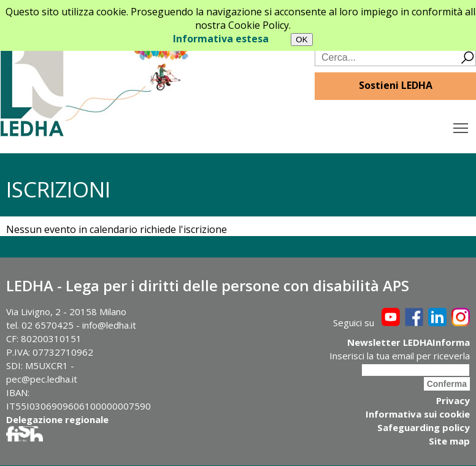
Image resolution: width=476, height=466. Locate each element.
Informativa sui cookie (418, 414)
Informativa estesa (221, 39)
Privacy (453, 400)
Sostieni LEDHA (396, 85)
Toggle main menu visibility (462, 125)
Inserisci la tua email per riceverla (400, 356)
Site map (449, 441)
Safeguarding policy (424, 427)
